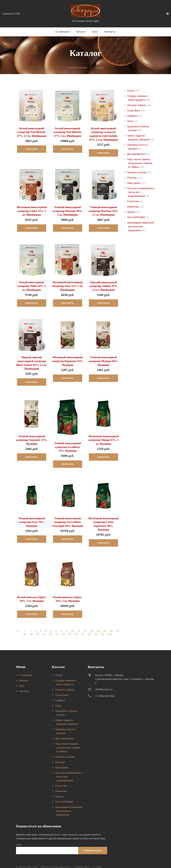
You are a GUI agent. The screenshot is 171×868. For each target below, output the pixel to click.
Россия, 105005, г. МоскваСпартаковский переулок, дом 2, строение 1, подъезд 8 (125, 674)
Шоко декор (136, 183)
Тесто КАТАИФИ (138, 217)
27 (83, 629)
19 (31, 629)
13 (92, 626)
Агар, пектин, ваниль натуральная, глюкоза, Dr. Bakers (140, 163)
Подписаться (93, 845)
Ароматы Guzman (139, 172)
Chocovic (135, 178)
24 (63, 629)
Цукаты (134, 212)
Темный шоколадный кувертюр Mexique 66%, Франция (103, 360)
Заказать (32, 149)
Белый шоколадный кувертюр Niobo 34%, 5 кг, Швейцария (32, 286)
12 (85, 626)
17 (118, 626)
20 (37, 629)
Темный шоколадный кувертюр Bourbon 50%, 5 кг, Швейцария (68, 211)
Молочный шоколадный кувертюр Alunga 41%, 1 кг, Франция (103, 439)
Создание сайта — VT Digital (88, 862)
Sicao (133, 121)
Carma (133, 91)
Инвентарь (136, 207)
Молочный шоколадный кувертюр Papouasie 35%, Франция (68, 360)
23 (57, 629)
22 (50, 629)
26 (76, 629)
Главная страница (77, 68)
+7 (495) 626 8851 (105, 691)
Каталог (81, 32)
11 (79, 626)
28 (89, 629)
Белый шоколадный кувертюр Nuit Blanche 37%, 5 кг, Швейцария (68, 132)
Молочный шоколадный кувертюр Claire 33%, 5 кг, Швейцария (32, 211)
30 (102, 629)
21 (44, 629)
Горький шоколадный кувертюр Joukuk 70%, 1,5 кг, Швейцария (103, 286)
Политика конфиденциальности (56, 862)
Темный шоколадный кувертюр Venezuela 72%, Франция (32, 439)
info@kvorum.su (104, 684)
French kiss (135, 201)
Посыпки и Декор (139, 105)
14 (98, 626)
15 (105, 626)
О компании (62, 32)
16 (111, 626)
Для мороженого (139, 154)
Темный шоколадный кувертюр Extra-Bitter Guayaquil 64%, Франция (68, 521)
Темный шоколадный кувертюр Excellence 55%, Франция (68, 446)
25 (70, 629)
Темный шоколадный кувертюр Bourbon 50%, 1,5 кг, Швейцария (103, 211)
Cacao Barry (136, 111)
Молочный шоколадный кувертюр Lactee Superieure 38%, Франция (103, 521)
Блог (95, 32)
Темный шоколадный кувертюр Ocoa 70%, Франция (32, 521)
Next (110, 629)
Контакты (110, 32)
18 (24, 629)
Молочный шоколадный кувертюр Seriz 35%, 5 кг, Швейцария (68, 286)
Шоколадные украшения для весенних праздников (141, 227)
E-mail (19, 840)
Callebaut (135, 116)
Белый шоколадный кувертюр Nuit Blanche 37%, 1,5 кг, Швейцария (32, 132)
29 (96, 629)
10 (73, 626)
